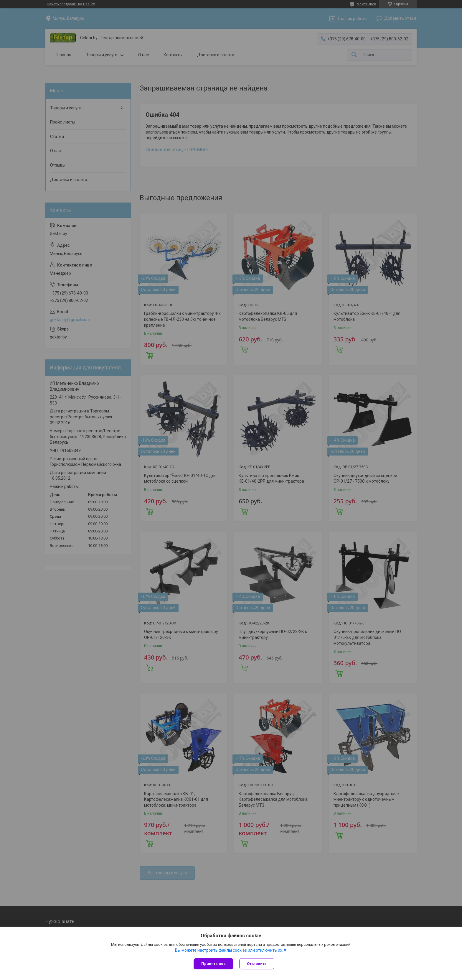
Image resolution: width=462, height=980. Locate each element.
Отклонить (257, 964)
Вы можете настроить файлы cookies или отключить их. (229, 950)
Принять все (213, 964)
